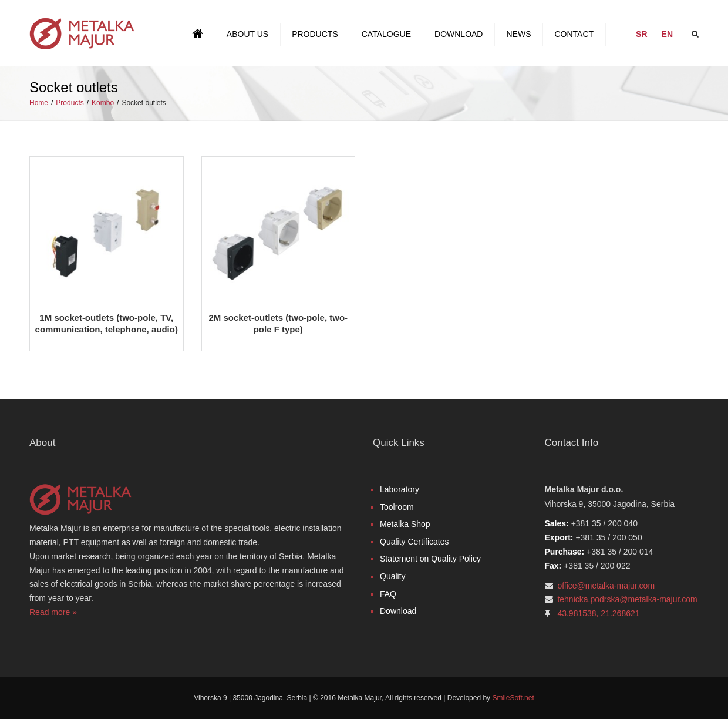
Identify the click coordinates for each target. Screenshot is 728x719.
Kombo (103, 103)
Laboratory (400, 489)
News (518, 34)
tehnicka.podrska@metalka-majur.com (627, 599)
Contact (574, 34)
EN (667, 34)
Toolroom (397, 507)
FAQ (388, 594)
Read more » (53, 612)
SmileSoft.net (513, 698)
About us (247, 34)
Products (315, 34)
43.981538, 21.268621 (598, 613)
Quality (393, 576)
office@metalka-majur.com (606, 586)
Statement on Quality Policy (430, 559)
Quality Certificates (414, 542)
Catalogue (386, 34)
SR (641, 34)
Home (39, 103)
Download (459, 34)
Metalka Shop (405, 524)
